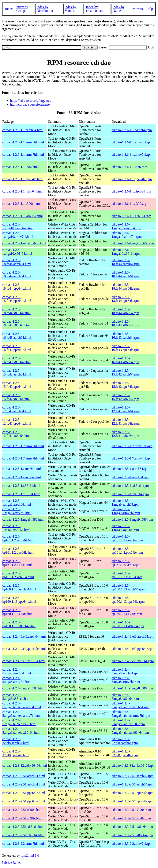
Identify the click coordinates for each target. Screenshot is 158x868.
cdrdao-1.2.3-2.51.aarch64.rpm (133, 776)
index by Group (22, 9)
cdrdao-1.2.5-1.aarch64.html (22, 469)
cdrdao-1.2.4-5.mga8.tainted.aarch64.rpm (131, 705)
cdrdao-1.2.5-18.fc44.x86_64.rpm (125, 311)
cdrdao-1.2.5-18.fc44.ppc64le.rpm (126, 287)
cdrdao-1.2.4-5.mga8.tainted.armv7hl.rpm (131, 714)
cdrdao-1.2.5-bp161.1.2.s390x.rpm (126, 563)
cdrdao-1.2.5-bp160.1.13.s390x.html (18, 612)
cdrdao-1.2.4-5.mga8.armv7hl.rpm (126, 680)
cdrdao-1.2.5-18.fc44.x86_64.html (16, 311)
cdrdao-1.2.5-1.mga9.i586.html (23, 519)
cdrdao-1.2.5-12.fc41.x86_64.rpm (125, 434)
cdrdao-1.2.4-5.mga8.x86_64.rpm (125, 697)
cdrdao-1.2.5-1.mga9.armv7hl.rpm (126, 511)
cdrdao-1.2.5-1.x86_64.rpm (130, 486)
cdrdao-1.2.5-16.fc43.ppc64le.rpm (126, 348)
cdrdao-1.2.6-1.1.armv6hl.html (23, 142)
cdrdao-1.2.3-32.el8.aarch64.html (16, 741)
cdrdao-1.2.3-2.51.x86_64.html (23, 827)
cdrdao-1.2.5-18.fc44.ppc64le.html (17, 287)
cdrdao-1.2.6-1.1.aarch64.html (23, 130)
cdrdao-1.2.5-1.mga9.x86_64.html (16, 528)
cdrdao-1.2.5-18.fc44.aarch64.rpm (126, 262)
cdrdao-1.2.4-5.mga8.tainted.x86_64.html (21, 731)
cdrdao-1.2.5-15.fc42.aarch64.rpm (126, 372)
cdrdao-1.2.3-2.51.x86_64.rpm (132, 827)
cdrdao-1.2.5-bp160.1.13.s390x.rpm (127, 612)
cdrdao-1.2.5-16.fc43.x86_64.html (16, 360)
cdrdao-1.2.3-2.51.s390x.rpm (131, 810)
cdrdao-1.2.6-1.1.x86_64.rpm (131, 216)
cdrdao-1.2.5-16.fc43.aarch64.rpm (126, 336)
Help (150, 9)
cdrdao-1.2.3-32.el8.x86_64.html (25, 766)
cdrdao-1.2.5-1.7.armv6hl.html (23, 446)
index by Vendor (71, 9)
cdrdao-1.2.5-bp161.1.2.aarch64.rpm (127, 538)
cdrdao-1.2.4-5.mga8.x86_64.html (16, 697)
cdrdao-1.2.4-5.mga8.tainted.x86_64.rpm (130, 731)
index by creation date (95, 9)
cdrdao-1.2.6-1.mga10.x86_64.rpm (126, 252)
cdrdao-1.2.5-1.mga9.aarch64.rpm (125, 503)
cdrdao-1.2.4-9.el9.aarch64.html (24, 636)
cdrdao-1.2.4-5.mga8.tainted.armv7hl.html (22, 714)
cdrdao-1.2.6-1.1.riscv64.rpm (131, 191)
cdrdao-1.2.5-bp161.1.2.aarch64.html (18, 538)
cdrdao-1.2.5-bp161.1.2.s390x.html (17, 563)
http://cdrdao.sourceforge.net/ (30, 104)
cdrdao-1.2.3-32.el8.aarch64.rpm (125, 741)
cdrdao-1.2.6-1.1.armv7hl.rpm (132, 155)
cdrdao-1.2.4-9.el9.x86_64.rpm (133, 661)
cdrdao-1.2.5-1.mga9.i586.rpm (132, 519)
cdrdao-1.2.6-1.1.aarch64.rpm (132, 130)
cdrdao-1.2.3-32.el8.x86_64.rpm (133, 766)
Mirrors (138, 9)
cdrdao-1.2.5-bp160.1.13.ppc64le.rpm (128, 600)
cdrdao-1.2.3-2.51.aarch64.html (24, 776)
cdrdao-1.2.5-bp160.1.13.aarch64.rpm (128, 587)
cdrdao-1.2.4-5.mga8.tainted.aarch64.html (22, 705)
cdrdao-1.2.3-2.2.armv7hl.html (23, 844)
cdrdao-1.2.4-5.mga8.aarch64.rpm (125, 671)
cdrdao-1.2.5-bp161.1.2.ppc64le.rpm (127, 551)
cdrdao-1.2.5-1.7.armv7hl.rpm (132, 458)
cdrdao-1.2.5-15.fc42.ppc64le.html (17, 385)
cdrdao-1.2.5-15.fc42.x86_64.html (16, 397)
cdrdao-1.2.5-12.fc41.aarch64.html (17, 409)
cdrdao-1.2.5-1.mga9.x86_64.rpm (125, 528)
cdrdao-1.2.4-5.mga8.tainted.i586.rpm (128, 722)
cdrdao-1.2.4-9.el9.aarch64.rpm (133, 636)
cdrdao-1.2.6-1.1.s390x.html (22, 204)
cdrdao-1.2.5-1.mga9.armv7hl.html (17, 511)
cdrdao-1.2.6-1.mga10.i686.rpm (133, 243)
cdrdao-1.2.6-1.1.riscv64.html (22, 191)
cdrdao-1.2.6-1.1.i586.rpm (129, 167)
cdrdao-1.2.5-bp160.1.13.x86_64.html (19, 624)
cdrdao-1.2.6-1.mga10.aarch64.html (18, 226)
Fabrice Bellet (11, 863)
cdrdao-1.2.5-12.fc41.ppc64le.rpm (126, 422)
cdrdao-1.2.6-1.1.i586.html (20, 167)
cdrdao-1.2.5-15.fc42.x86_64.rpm (125, 397)
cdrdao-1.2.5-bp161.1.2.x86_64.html (18, 575)
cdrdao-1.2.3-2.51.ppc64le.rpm (133, 793)
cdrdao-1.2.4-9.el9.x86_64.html (24, 661)
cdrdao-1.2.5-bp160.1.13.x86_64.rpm (128, 624)
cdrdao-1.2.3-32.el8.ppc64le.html (16, 753)
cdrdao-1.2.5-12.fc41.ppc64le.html (17, 422)
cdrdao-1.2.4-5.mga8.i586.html (23, 688)
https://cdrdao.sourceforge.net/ (31, 101)
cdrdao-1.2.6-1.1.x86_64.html (23, 216)
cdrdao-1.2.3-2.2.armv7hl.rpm (132, 844)
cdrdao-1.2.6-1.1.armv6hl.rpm (132, 142)
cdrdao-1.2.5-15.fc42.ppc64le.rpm (126, 385)
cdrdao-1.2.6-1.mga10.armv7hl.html (18, 235)
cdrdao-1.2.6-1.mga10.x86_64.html (17, 252)
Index (9, 9)
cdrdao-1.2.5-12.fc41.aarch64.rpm (126, 409)
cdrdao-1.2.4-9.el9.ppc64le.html (24, 649)
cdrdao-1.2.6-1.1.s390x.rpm (130, 204)
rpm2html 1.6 (30, 855)
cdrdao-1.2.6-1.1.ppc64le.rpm (132, 179)
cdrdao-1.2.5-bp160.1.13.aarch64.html (19, 587)
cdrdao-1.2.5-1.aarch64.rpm (130, 469)
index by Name (119, 9)
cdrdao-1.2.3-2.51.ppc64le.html (24, 793)
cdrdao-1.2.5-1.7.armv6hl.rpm (132, 446)
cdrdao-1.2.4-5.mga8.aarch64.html (17, 671)
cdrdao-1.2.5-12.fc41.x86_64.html (16, 434)
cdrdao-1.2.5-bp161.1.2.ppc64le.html (18, 551)
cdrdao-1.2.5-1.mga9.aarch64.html (17, 503)
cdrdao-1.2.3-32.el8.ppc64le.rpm (125, 753)
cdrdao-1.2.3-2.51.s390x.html (22, 810)
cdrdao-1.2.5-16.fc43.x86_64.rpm (125, 360)
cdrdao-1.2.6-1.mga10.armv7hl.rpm (127, 235)
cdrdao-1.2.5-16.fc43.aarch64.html (17, 336)
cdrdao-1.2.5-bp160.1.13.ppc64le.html (19, 600)
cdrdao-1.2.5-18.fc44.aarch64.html (17, 262)
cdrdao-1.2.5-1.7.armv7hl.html (23, 458)
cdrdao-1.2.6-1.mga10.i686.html (24, 243)
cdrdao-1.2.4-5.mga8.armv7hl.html (17, 680)
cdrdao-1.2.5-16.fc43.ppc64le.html (17, 348)
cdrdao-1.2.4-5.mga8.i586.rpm (132, 688)
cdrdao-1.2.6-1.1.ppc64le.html (23, 179)
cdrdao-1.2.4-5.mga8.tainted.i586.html (19, 722)
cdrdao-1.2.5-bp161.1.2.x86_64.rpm (127, 575)
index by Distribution (45, 9)
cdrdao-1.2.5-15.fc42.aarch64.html (17, 372)
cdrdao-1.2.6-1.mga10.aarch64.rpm (126, 226)
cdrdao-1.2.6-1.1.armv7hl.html (23, 155)
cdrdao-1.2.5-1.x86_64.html (21, 486)
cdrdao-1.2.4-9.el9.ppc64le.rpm (133, 649)
